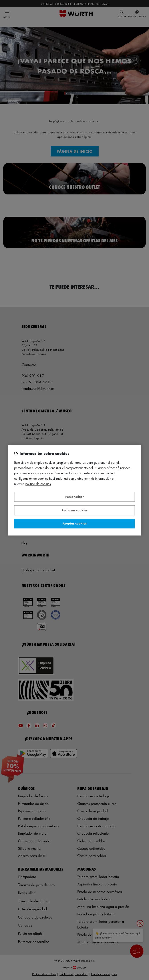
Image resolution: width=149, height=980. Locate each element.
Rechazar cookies (74, 510)
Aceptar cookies (75, 524)
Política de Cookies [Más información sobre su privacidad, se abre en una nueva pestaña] (38, 484)
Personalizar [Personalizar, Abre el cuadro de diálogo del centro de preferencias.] (75, 497)
